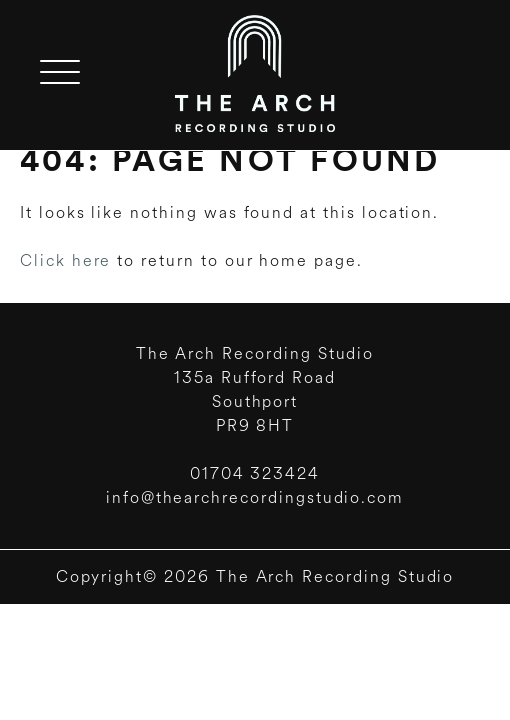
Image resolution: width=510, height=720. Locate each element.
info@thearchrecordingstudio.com (255, 497)
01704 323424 (255, 473)
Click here (65, 260)
